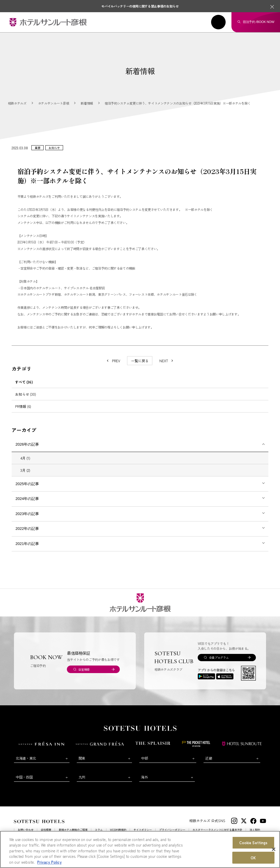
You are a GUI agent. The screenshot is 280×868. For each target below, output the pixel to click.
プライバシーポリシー (172, 835)
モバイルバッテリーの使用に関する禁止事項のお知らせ (140, 6)
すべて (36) (24, 387)
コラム (99, 835)
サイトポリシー (143, 835)
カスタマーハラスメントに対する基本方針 (217, 835)
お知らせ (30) (26, 399)
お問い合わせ (26, 835)
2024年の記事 (27, 504)
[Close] (274, 860)
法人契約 (255, 835)
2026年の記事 (27, 450)
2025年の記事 (27, 489)
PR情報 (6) (23, 411)
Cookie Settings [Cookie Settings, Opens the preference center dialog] (254, 853)
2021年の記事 (27, 549)
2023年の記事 (27, 519)
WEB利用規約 (118, 835)
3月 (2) (25, 476)
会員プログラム (219, 663)
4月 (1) (25, 463)
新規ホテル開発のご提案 (73, 835)
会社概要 (46, 835)
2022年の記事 (27, 534)
